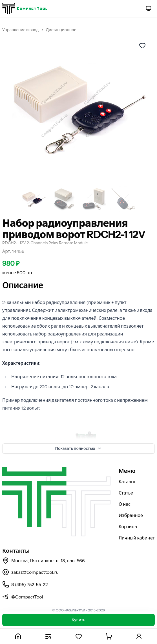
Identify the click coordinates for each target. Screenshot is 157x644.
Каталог (127, 482)
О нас (125, 504)
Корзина (128, 527)
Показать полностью (79, 448)
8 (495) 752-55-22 (25, 584)
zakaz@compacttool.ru (30, 572)
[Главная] (18, 636)
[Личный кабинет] (139, 636)
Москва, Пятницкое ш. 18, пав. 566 (44, 561)
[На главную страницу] (25, 9)
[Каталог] (48, 636)
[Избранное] (78, 636)
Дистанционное (61, 30)
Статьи (126, 493)
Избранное (131, 515)
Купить (78, 620)
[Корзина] (109, 636)
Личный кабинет (137, 538)
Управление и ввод (20, 30)
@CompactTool (23, 597)
